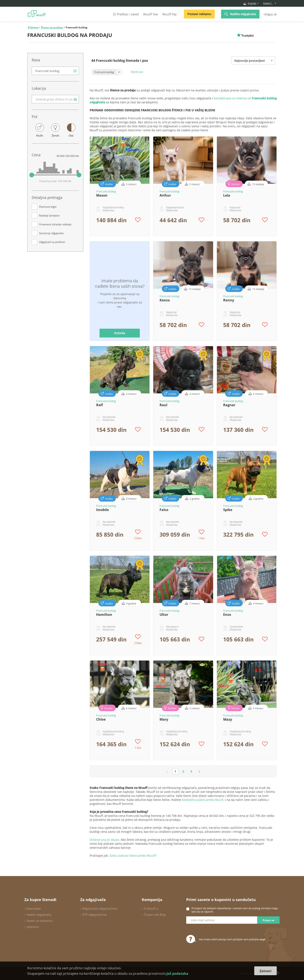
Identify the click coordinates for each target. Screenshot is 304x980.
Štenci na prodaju (52, 27)
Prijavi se (268, 920)
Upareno (33, 927)
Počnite (120, 333)
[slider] (32, 175)
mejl (262, 939)
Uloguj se (270, 14)
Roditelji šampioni (49, 215)
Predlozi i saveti (126, 14)
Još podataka (177, 973)
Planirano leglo (48, 207)
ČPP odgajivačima (95, 915)
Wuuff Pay (169, 14)
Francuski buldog (104, 72)
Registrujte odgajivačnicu (100, 908)
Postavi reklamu (199, 14)
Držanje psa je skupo (104, 840)
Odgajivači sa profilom (52, 242)
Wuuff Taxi (151, 14)
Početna (33, 27)
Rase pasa (34, 908)
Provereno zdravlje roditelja (55, 224)
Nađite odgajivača (243, 14)
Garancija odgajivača (51, 233)
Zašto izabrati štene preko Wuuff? (133, 856)
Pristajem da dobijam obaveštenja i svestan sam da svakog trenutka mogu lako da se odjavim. (235, 910)
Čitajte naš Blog (155, 915)
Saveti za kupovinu (40, 921)
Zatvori (265, 971)
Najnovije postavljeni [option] (250, 61)
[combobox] (55, 71)
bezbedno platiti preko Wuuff (203, 800)
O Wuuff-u (151, 908)
